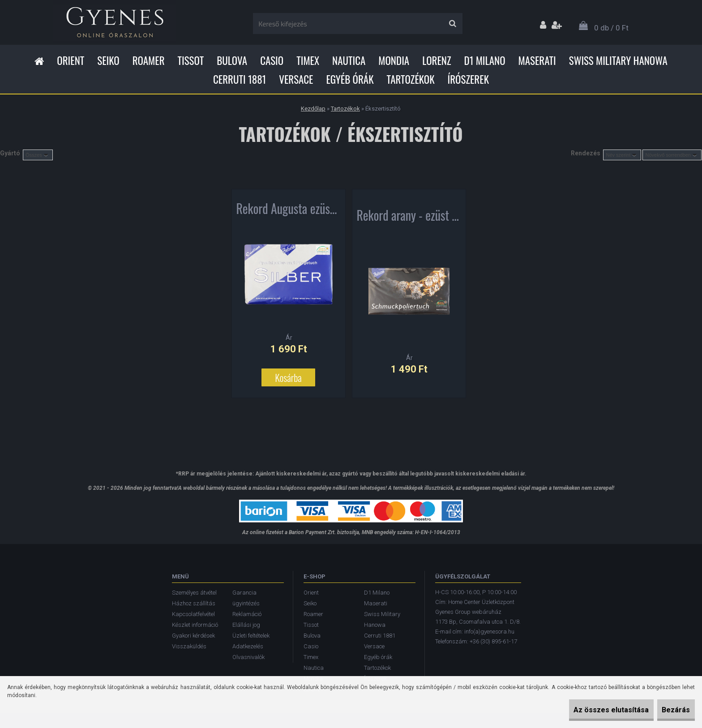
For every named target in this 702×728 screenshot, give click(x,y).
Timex (308, 60)
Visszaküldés (189, 646)
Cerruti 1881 (240, 79)
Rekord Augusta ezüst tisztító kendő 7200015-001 (289, 213)
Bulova (232, 60)
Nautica (349, 60)
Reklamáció (247, 614)
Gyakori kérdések (193, 636)
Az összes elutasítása (592, 710)
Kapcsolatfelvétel (193, 614)
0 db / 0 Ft (611, 28)
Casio (272, 60)
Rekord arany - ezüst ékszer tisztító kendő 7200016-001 (409, 220)
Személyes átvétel (194, 593)
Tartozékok (411, 79)
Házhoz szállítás (194, 603)
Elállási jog (246, 625)
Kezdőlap (313, 109)
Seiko (108, 60)
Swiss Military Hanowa (618, 60)
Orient (71, 60)
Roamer (149, 60)
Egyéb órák (350, 79)
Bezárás (670, 710)
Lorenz (437, 60)
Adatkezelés (248, 646)
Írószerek (468, 79)
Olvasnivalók (248, 657)
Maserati (537, 60)
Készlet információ (195, 625)
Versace (296, 79)
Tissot (191, 60)
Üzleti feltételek (251, 636)
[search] (452, 24)
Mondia (394, 60)
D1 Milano (485, 60)
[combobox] (622, 155)
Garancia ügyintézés (246, 598)
